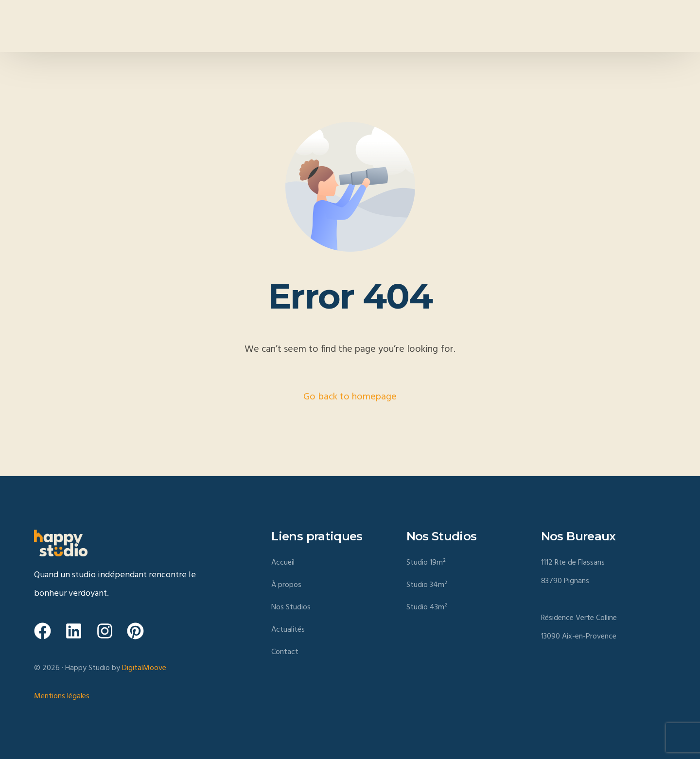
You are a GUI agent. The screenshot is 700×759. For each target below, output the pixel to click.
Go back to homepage (350, 397)
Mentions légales (62, 696)
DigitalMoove (144, 668)
